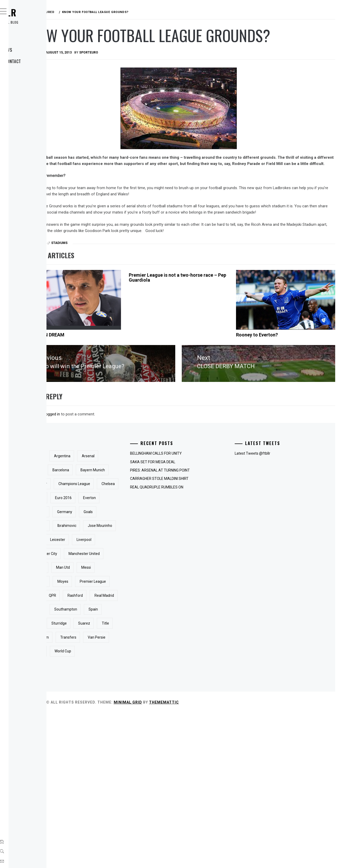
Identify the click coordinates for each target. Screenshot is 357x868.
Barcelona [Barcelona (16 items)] (117, 513)
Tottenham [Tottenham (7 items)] (117, 778)
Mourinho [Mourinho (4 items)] (116, 681)
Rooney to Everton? (283, 368)
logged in (130, 443)
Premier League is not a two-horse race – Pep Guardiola (211, 311)
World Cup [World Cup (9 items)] (117, 806)
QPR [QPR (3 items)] (112, 708)
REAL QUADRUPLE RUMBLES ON (209, 516)
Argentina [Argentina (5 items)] (140, 485)
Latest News (32, 50)
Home (25, 38)
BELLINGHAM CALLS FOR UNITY (208, 483)
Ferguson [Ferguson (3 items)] (140, 569)
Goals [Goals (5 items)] (139, 583)
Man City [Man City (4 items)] (158, 653)
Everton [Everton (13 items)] (115, 569)
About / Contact (36, 61)
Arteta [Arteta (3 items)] (138, 499)
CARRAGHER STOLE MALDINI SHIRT (211, 508)
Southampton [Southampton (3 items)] (120, 737)
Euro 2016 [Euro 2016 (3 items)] (141, 555)
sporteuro (167, 73)
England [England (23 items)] (115, 555)
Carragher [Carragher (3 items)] (117, 527)
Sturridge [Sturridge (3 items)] (137, 750)
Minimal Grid (206, 857)
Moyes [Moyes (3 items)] (141, 681)
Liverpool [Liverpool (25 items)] (142, 625)
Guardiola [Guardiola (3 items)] (116, 597)
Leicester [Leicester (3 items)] (116, 625)
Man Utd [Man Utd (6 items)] (115, 667)
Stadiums (137, 276)
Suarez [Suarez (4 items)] (114, 764)
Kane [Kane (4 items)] (148, 611)
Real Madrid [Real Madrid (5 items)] (118, 723)
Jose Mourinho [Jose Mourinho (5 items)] (120, 611)
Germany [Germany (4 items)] (116, 583)
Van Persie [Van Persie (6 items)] (117, 792)
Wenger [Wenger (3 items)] (144, 792)
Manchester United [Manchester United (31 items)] (124, 653)
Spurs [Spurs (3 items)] (113, 750)
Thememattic (242, 857)
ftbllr (34, 12)
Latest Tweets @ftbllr (278, 483)
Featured (112, 276)
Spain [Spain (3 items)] (147, 737)
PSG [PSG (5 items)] (149, 694)
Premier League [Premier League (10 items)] (121, 694)
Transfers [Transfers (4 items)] (146, 778)
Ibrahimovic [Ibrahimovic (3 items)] (145, 597)
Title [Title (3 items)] (135, 764)
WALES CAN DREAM (121, 368)
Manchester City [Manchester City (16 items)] (122, 639)
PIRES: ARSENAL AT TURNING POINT (212, 500)
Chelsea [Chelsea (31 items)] (158, 541)
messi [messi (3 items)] (138, 667)
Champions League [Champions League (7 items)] (124, 541)
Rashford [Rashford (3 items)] (135, 708)
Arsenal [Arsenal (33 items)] (115, 499)
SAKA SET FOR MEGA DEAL (205, 491)
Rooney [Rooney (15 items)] (145, 723)
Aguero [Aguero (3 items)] (114, 485)
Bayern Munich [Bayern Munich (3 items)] (149, 513)
